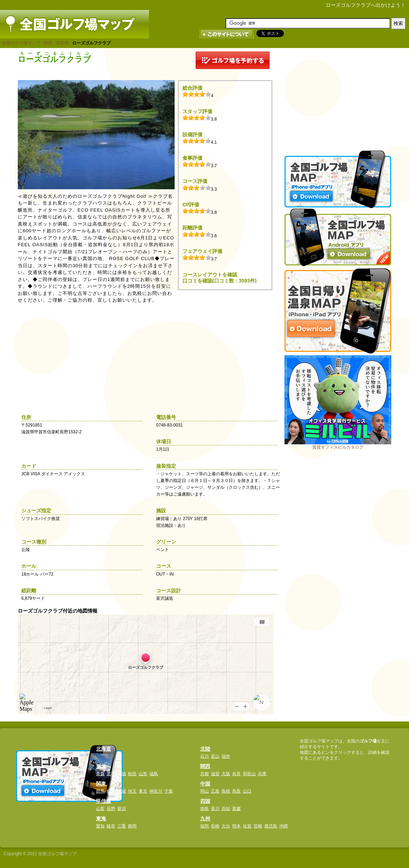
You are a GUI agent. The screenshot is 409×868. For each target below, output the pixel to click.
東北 (101, 766)
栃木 (111, 791)
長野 (111, 809)
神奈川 (156, 791)
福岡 (204, 826)
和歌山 (249, 774)
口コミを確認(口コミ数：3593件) (219, 281)
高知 (226, 809)
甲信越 (103, 801)
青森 (100, 774)
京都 (204, 774)
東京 (143, 791)
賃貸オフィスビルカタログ (338, 447)
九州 (205, 819)
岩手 (111, 774)
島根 (226, 791)
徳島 (204, 809)
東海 (101, 819)
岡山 (204, 791)
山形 (143, 774)
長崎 (215, 826)
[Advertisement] (338, 96)
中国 (205, 784)
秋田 (132, 774)
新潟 (122, 809)
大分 (226, 826)
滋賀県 (62, 43)
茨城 (122, 791)
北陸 (205, 749)
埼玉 (132, 791)
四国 (205, 801)
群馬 (100, 791)
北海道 (103, 749)
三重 (122, 826)
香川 (215, 809)
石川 (204, 756)
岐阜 (111, 826)
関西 (48, 43)
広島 (215, 791)
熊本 (237, 826)
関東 (101, 784)
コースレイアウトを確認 (210, 275)
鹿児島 (271, 826)
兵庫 (262, 774)
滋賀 (215, 774)
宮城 (122, 774)
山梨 (100, 809)
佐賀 (247, 826)
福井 (226, 756)
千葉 (169, 791)
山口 (247, 791)
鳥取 (237, 791)
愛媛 (237, 809)
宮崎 (258, 826)
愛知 (100, 826)
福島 (154, 774)
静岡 (132, 826)
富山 (215, 756)
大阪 (226, 774)
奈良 (237, 774)
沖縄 (283, 826)
